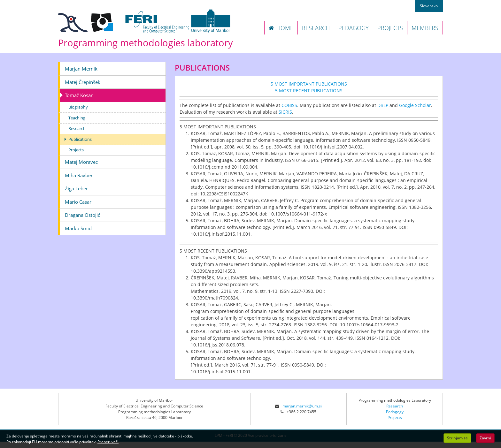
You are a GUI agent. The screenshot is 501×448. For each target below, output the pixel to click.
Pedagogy (395, 412)
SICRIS (285, 112)
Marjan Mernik (81, 69)
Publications (80, 139)
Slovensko (429, 6)
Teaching (77, 118)
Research (77, 128)
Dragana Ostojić (82, 215)
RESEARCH (316, 28)
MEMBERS (425, 28)
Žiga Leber (76, 188)
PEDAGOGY (354, 28)
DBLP (383, 105)
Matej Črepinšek (83, 82)
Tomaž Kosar (79, 95)
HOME (281, 28)
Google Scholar (415, 105)
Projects (76, 150)
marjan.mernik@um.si (302, 406)
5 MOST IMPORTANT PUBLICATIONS (309, 84)
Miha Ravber (79, 175)
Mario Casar (78, 202)
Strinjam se (457, 438)
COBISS (289, 105)
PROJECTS (390, 28)
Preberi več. (108, 442)
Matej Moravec (81, 162)
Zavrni (485, 438)
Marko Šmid (78, 228)
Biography (78, 107)
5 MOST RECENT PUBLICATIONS (309, 91)
